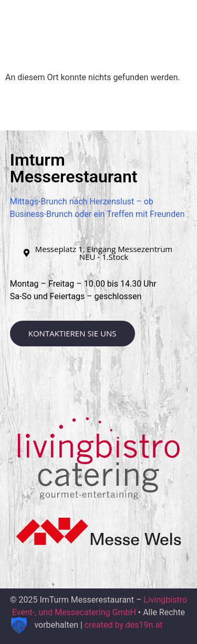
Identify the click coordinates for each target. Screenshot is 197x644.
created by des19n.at (124, 625)
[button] (166, 39)
